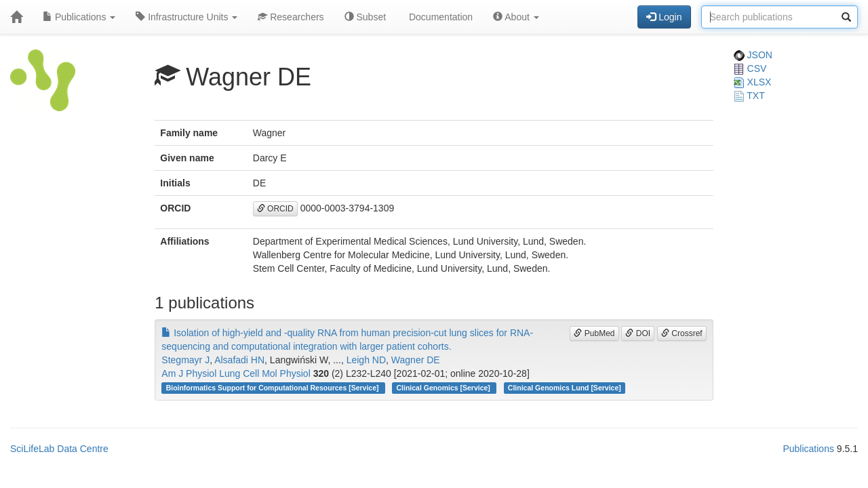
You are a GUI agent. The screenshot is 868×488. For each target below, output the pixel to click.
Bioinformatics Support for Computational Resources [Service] (274, 388)
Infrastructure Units (186, 17)
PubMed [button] (594, 333)
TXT (749, 96)
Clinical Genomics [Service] (445, 388)
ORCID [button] (275, 209)
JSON (753, 55)
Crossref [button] (682, 333)
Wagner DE (416, 360)
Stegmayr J (185, 360)
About (516, 17)
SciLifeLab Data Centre (59, 449)
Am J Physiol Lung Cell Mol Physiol (236, 373)
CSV (750, 68)
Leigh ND (366, 360)
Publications (79, 17)
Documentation (439, 17)
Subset (365, 17)
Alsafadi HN (239, 360)
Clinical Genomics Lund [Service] (565, 388)
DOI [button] (638, 333)
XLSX (753, 82)
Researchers (291, 17)
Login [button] (664, 17)
